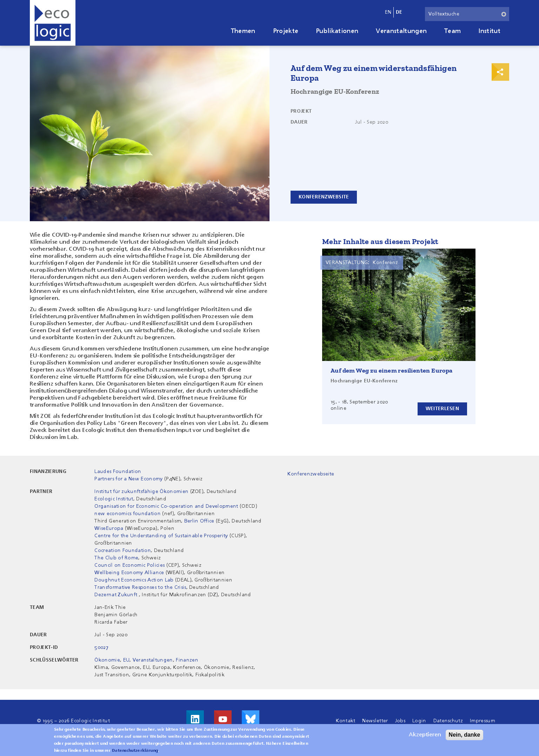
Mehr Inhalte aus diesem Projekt (380, 241)
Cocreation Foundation (123, 551)
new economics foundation (128, 514)
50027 (101, 647)
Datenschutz (448, 721)
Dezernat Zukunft (116, 595)
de (399, 12)
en (388, 12)
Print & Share (500, 72)
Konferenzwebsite (324, 197)
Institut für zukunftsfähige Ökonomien (141, 492)
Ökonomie (107, 660)
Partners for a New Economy (128, 479)
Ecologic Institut (114, 499)
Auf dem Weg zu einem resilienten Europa (392, 370)
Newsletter (375, 721)
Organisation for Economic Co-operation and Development (166, 506)
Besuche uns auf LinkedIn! (195, 719)
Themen (243, 31)
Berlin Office (199, 521)
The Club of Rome (116, 558)
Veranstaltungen (401, 31)
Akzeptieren (425, 735)
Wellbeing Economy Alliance (129, 573)
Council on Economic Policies (129, 565)
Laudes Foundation (118, 472)
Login (419, 721)
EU (127, 660)
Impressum (483, 721)
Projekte (286, 31)
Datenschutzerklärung (135, 751)
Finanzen (187, 660)
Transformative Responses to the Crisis (140, 587)
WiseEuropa (109, 528)
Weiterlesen (442, 409)
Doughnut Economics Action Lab (134, 580)
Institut (489, 31)
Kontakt (345, 721)
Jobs (400, 721)
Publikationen (337, 31)
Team (453, 31)
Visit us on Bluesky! (251, 719)
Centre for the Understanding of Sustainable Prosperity (161, 536)
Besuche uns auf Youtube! (223, 719)
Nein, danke (465, 735)
